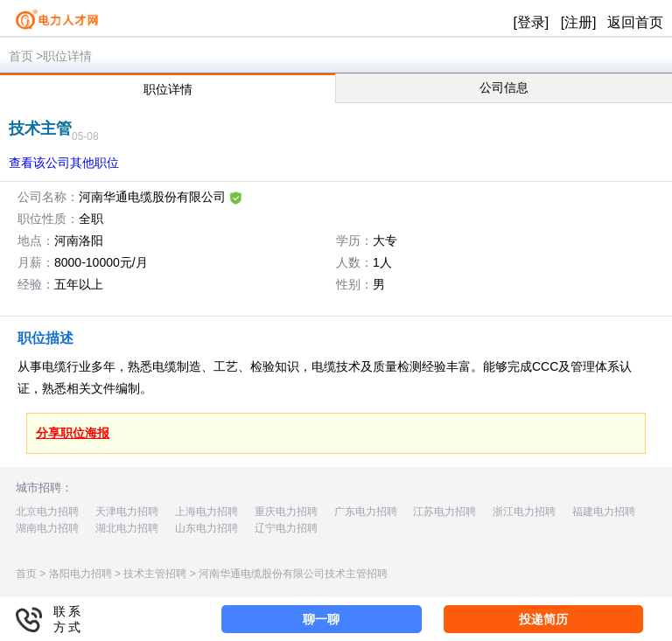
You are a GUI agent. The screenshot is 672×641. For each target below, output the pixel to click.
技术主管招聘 (155, 574)
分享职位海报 (73, 433)
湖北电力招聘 (127, 528)
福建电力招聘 (604, 512)
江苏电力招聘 (444, 512)
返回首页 (635, 22)
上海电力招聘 (206, 512)
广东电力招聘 (366, 512)
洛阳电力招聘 (80, 574)
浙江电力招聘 (524, 512)
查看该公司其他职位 (64, 163)
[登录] (531, 22)
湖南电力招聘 (47, 528)
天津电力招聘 (127, 512)
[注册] (579, 22)
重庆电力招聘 (286, 512)
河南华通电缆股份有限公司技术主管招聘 (293, 574)
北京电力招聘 (47, 512)
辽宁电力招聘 (286, 528)
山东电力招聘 (206, 528)
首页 (21, 56)
